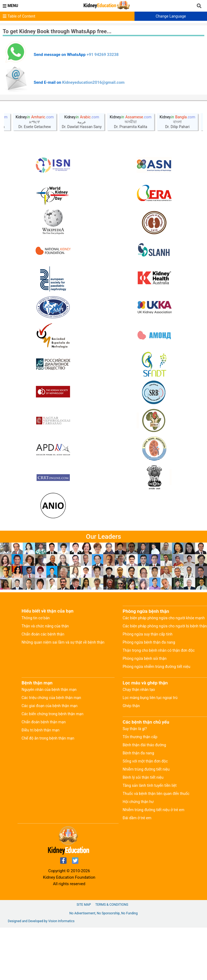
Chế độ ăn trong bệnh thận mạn (48, 738)
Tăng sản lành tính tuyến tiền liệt (150, 785)
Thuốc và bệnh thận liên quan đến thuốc (156, 794)
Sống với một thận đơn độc (145, 761)
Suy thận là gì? (135, 729)
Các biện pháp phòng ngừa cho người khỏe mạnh (164, 618)
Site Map (84, 905)
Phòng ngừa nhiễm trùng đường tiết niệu (156, 667)
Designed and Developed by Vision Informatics (41, 921)
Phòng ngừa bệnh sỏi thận (145, 658)
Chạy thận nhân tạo (139, 690)
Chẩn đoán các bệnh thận (43, 634)
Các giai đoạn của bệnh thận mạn (50, 706)
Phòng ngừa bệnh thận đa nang (149, 642)
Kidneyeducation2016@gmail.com (94, 82)
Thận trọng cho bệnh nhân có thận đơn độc (159, 650)
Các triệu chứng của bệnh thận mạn (51, 698)
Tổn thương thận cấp (140, 737)
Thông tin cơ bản (36, 618)
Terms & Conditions (112, 905)
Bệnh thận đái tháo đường (144, 745)
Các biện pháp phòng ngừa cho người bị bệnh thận (165, 626)
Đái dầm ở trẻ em (137, 818)
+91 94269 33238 (103, 55)
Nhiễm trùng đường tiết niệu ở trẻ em (153, 810)
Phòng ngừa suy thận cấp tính (148, 634)
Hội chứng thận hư (138, 802)
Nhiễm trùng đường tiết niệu (146, 769)
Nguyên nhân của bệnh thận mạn (49, 690)
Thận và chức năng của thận (45, 626)
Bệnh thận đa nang (138, 753)
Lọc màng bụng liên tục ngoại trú (150, 698)
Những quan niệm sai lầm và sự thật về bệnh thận (63, 642)
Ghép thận (131, 706)
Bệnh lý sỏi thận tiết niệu (143, 777)
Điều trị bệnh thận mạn (41, 730)
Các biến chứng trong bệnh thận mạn (52, 714)
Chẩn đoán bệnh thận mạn (44, 722)
